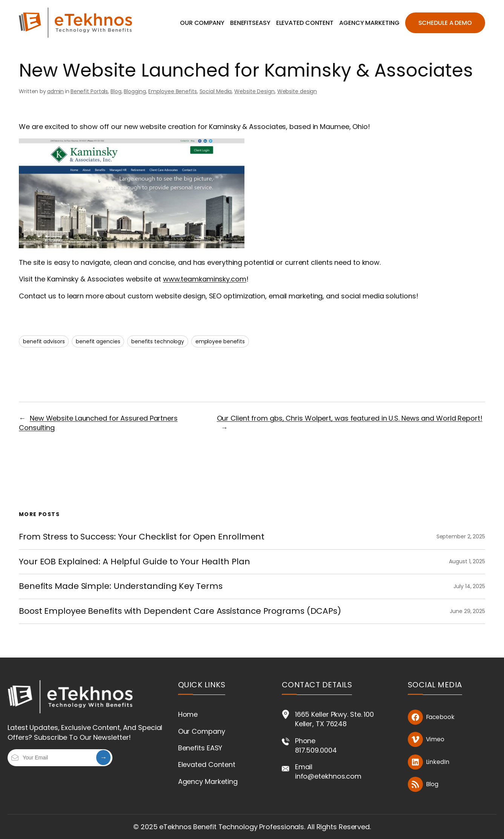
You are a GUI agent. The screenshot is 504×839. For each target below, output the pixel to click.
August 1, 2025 (467, 561)
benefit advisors (44, 341)
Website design (297, 91)
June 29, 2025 (467, 611)
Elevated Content (207, 764)
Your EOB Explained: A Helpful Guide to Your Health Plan (134, 562)
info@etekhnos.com (328, 776)
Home (188, 714)
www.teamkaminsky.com (205, 279)
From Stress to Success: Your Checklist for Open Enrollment (142, 537)
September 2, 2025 (461, 536)
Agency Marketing (208, 781)
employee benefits (220, 341)
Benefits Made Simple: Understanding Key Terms (121, 586)
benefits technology (158, 341)
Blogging (135, 91)
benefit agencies (98, 341)
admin (56, 91)
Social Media (216, 91)
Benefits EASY (200, 748)
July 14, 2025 (469, 586)
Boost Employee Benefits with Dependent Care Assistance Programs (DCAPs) (180, 611)
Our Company (202, 731)
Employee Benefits (172, 91)
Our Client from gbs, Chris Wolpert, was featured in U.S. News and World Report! (350, 418)
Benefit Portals (89, 91)
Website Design (254, 91)
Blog (116, 91)
